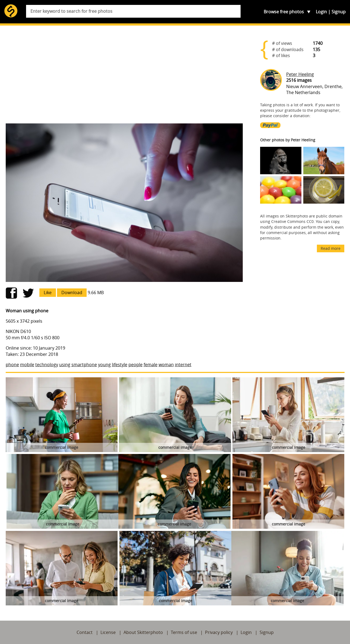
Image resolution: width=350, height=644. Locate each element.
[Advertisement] (124, 77)
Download (72, 293)
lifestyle (120, 365)
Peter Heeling (300, 74)
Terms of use (184, 632)
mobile (27, 365)
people (135, 365)
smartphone (84, 365)
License (108, 632)
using (65, 365)
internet (183, 365)
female (151, 365)
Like (48, 293)
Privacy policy (219, 632)
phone (12, 365)
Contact (85, 632)
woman (166, 365)
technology (47, 365)
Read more (331, 248)
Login (321, 12)
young (104, 365)
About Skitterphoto (143, 632)
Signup (339, 12)
